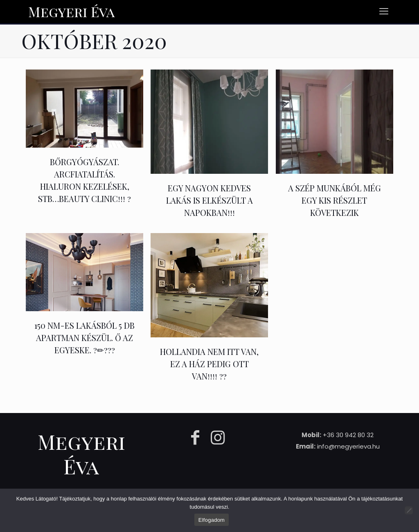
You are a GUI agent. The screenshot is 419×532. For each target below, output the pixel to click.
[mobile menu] (384, 11)
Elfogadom (212, 520)
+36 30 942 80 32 (348, 435)
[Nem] (409, 510)
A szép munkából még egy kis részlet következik (335, 200)
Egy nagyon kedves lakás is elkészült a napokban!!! (209, 200)
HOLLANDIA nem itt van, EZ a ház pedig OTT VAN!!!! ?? (209, 364)
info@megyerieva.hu (348, 446)
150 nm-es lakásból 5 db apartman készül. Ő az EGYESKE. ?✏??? (84, 338)
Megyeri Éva (71, 11)
